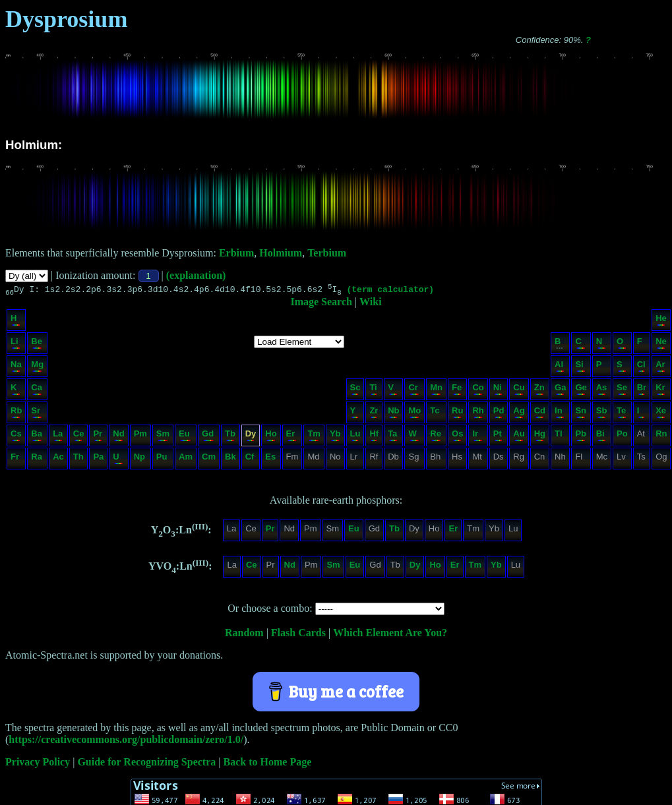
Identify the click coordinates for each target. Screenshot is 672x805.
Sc (355, 391)
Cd (540, 414)
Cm (209, 460)
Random (244, 635)
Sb (602, 414)
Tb (230, 437)
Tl (560, 437)
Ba (37, 437)
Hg (540, 437)
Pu (162, 460)
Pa (98, 460)
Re (436, 437)
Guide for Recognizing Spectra (146, 764)
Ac (58, 460)
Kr (660, 391)
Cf (250, 460)
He (661, 321)
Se (622, 391)
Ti (373, 391)
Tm (314, 437)
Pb (581, 437)
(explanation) (196, 275)
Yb (335, 437)
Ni (498, 391)
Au (519, 437)
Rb (16, 414)
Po (622, 437)
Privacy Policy (38, 764)
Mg (37, 368)
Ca (37, 391)
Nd (118, 437)
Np (140, 460)
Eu (185, 437)
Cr (414, 391)
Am (186, 460)
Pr (98, 437)
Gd (208, 437)
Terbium (327, 253)
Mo (414, 414)
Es (270, 460)
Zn (539, 391)
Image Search (321, 304)
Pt (498, 437)
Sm (163, 437)
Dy (251, 437)
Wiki (371, 304)
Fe (457, 391)
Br (642, 391)
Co (478, 391)
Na (16, 368)
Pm (140, 437)
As (602, 391)
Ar (660, 368)
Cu (519, 391)
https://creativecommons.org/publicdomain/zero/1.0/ (126, 741)
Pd (499, 414)
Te (622, 414)
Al (560, 368)
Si (580, 368)
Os (457, 437)
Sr (37, 414)
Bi (601, 437)
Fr (15, 460)
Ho (271, 437)
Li (15, 344)
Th (78, 460)
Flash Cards (298, 635)
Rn (661, 437)
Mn (436, 391)
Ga (560, 391)
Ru (457, 414)
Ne (661, 344)
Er (292, 437)
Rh (478, 414)
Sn (581, 414)
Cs (16, 437)
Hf (374, 437)
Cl (641, 368)
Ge (581, 391)
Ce (79, 437)
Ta (393, 437)
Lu (355, 437)
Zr (374, 414)
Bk (230, 460)
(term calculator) (390, 291)
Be (37, 344)
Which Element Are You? (390, 635)
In (560, 414)
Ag (519, 414)
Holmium (281, 253)
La (58, 437)
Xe (661, 414)
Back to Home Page (268, 764)
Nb (393, 414)
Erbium (236, 253)
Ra (37, 460)
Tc (436, 414)
